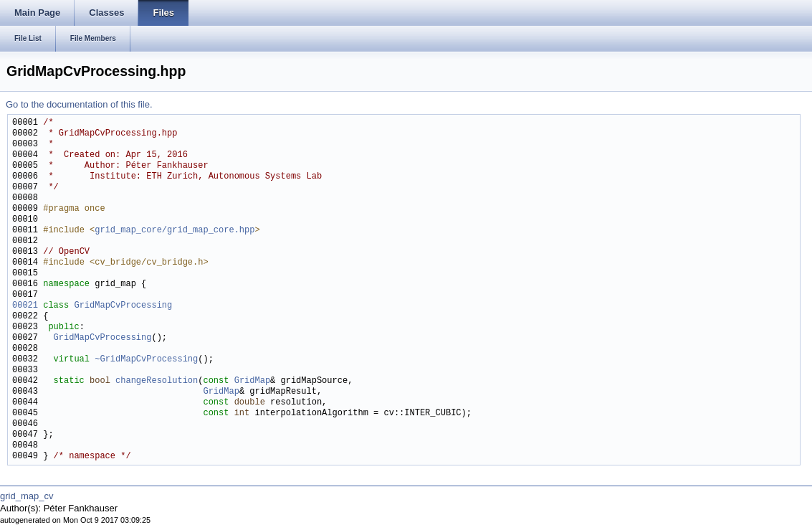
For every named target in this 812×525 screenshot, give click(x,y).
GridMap (252, 381)
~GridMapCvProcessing (146, 360)
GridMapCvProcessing (123, 306)
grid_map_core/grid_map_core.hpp (175, 231)
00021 (25, 306)
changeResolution (157, 381)
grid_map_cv (27, 496)
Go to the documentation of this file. (79, 104)
